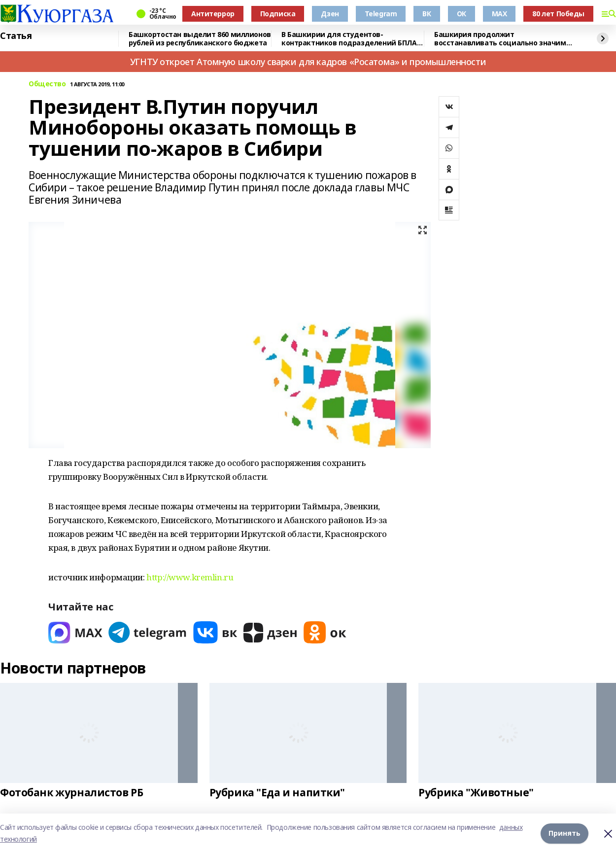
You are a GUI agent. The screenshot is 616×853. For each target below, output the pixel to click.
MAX (499, 14)
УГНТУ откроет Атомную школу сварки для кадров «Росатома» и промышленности (308, 62)
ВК (427, 14)
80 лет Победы (558, 14)
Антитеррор (213, 14)
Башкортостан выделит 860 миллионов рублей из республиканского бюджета (200, 39)
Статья (16, 36)
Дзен (330, 14)
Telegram (381, 14)
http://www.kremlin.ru (190, 577)
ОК (462, 14)
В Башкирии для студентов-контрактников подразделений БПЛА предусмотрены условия (349, 39)
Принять (565, 833)
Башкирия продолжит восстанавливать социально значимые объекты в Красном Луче (505, 39)
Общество (47, 84)
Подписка (278, 14)
